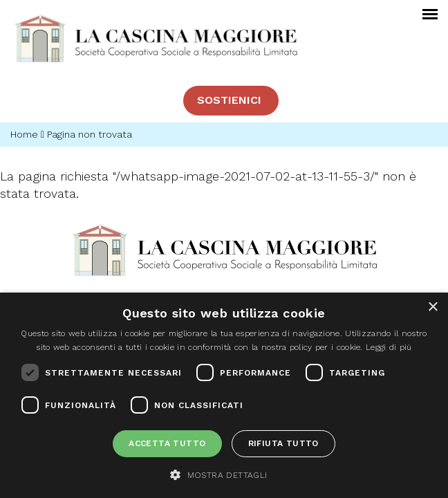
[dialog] (224, 395)
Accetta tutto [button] (167, 443)
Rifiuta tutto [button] (283, 443)
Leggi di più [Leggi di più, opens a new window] (389, 347)
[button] (224, 474)
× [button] (432, 307)
